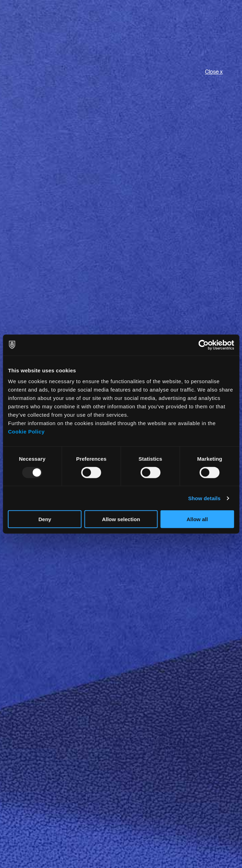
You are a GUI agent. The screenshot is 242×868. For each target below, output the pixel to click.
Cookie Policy (26, 432)
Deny (45, 519)
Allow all (197, 519)
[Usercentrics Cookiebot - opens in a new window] (203, 345)
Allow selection (121, 519)
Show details (204, 498)
